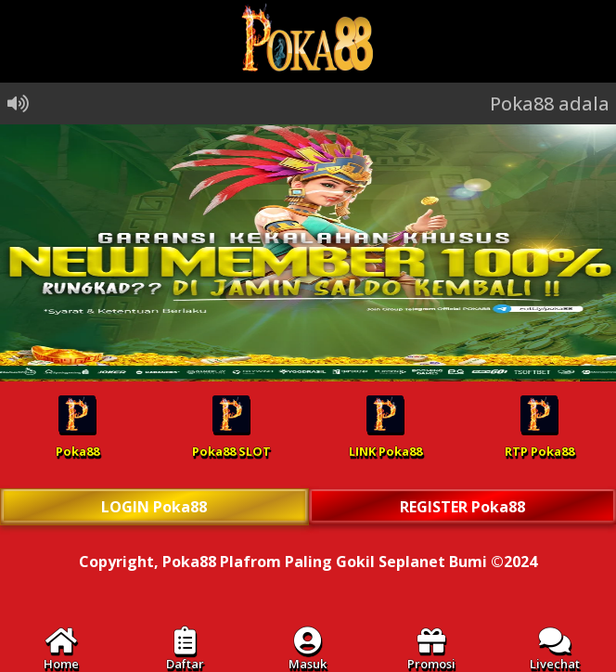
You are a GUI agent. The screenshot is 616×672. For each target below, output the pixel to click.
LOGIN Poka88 (154, 507)
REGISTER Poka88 (462, 507)
